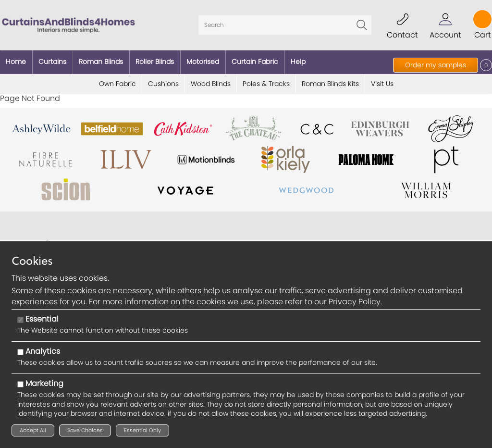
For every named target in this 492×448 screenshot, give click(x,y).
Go (362, 25)
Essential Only (142, 430)
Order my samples (436, 65)
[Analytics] (20, 352)
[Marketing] (20, 384)
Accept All (33, 430)
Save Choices (85, 430)
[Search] (285, 25)
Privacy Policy (355, 302)
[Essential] (20, 320)
